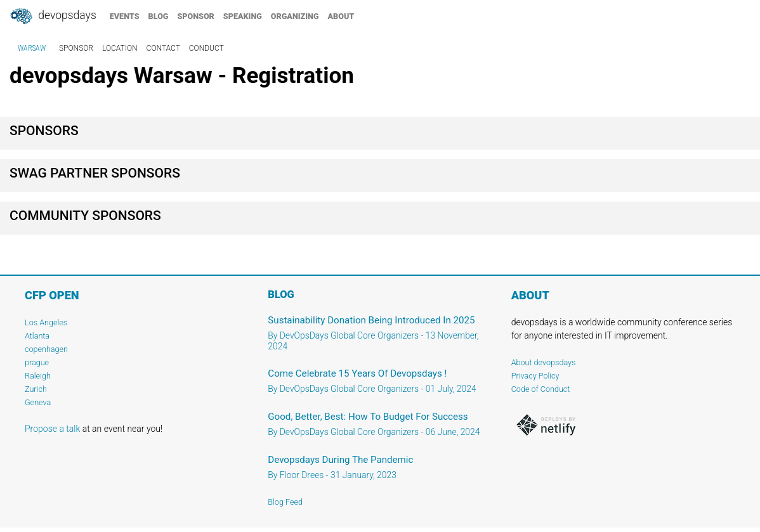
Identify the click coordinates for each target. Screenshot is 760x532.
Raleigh (38, 376)
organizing (295, 16)
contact (163, 48)
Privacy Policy (535, 376)
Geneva (38, 402)
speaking (243, 16)
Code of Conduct (541, 389)
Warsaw (32, 48)
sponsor (195, 16)
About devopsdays (544, 362)
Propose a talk (52, 429)
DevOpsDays (53, 16)
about (341, 16)
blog (159, 16)
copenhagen (46, 349)
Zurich (36, 389)
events (125, 16)
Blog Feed (285, 502)
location (120, 48)
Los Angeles (46, 322)
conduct (206, 48)
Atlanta (37, 336)
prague (37, 362)
